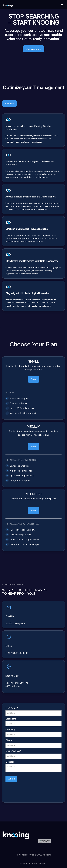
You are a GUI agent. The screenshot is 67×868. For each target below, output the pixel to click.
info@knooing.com (15, 623)
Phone (9, 740)
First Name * (12, 708)
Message (10, 762)
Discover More (33, 49)
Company (10, 729)
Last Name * (12, 719)
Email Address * (13, 751)
